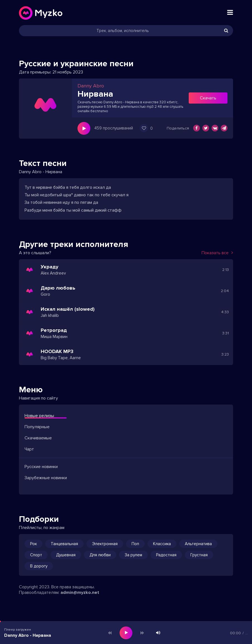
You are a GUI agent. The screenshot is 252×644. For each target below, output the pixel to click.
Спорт (36, 555)
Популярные (37, 427)
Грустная (199, 555)
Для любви (100, 555)
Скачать (208, 98)
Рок (33, 544)
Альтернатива (198, 544)
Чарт (29, 449)
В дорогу (39, 566)
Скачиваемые (38, 438)
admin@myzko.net (80, 592)
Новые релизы (39, 416)
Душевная (66, 555)
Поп (135, 544)
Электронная (105, 544)
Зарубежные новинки (46, 478)
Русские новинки (41, 467)
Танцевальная (64, 544)
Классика (162, 544)
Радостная (166, 555)
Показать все (217, 253)
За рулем (133, 555)
